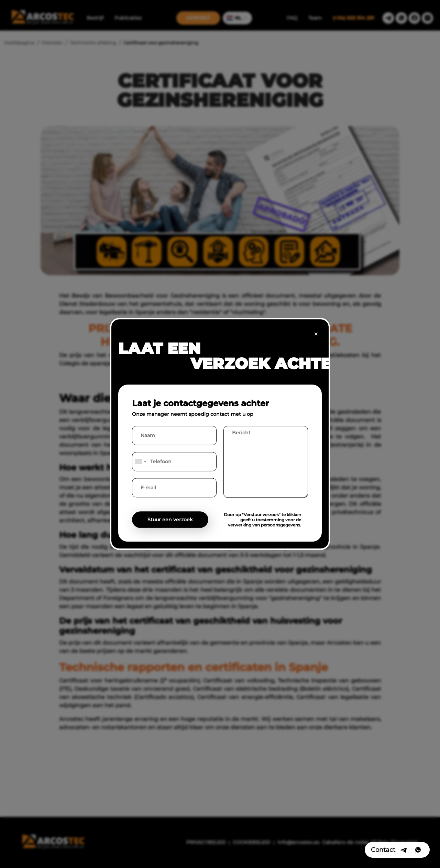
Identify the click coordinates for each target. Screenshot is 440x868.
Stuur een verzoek (170, 520)
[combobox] (140, 462)
